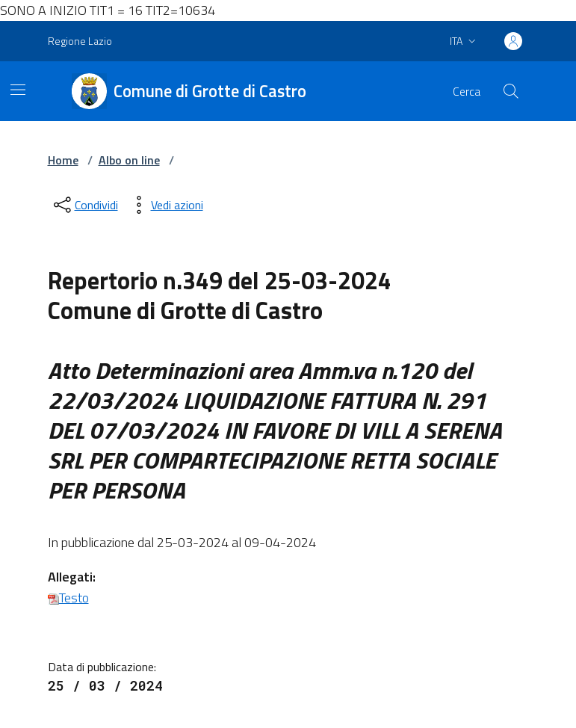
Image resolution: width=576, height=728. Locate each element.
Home (63, 160)
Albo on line (129, 160)
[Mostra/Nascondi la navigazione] (18, 90)
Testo (68, 598)
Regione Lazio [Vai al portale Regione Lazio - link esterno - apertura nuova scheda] (80, 41)
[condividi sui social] (84, 205)
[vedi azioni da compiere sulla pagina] (165, 205)
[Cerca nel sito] (510, 91)
